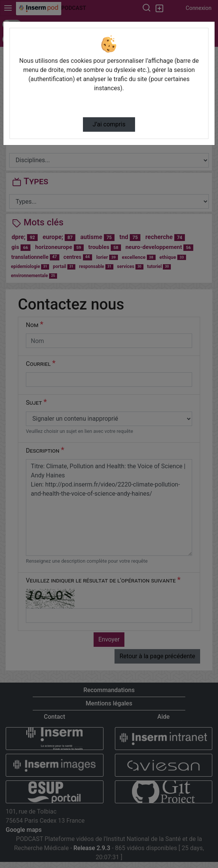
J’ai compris (109, 124)
